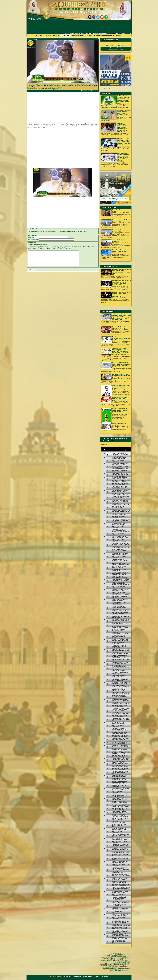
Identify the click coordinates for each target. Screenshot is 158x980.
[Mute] (125, 450)
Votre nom (31, 237)
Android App (104, 977)
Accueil (39, 35)
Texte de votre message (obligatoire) (38, 244)
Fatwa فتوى (113, 957)
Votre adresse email (33, 240)
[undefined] (108, 455)
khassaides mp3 (79, 35)
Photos (56, 35)
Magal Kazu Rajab (109, 966)
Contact (47, 35)
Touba (119, 35)
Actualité (66, 35)
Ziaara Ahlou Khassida (112, 961)
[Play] (105, 450)
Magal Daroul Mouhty (109, 969)
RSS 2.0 (91, 977)
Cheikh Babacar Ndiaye (115, 962)
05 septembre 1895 (108, 960)
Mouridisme (123, 965)
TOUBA (127, 962)
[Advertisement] (79, 26)
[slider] (119, 450)
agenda (97, 977)
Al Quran (91, 35)
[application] (116, 449)
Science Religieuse (105, 35)
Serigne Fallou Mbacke (115, 964)
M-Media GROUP (109, 88)
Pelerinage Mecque (117, 969)
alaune (127, 966)
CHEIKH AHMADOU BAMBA (115, 971)
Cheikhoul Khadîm (121, 966)
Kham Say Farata (107, 958)
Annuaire (84, 977)
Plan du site (72, 977)
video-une (125, 966)
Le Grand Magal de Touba (115, 956)
